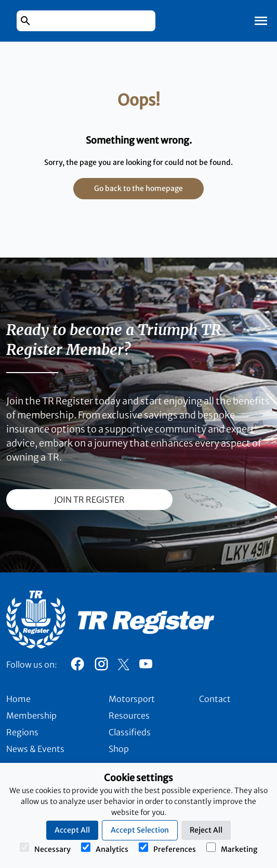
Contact (215, 699)
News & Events (35, 749)
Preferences (167, 848)
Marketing (232, 848)
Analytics (105, 848)
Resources (129, 716)
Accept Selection (140, 830)
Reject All (206, 830)
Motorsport (132, 699)
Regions (22, 732)
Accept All (72, 830)
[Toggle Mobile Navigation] (261, 21)
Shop (119, 749)
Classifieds (130, 732)
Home (18, 699)
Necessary (45, 848)
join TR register (89, 500)
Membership (31, 716)
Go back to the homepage (138, 188)
